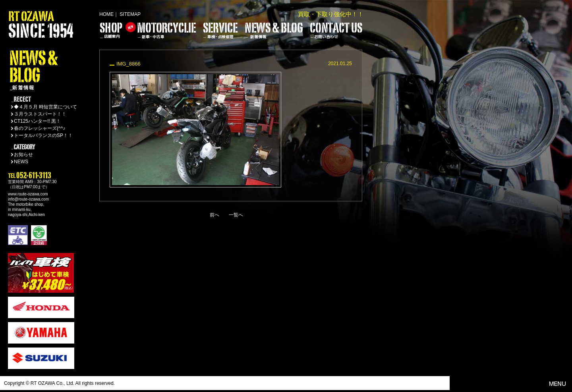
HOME (106, 14)
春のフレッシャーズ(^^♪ (40, 128)
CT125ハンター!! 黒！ (37, 121)
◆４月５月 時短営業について (45, 107)
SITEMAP (130, 14)
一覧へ (236, 215)
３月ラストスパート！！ (40, 114)
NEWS (21, 162)
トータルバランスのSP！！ (43, 135)
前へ (214, 215)
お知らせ (23, 154)
